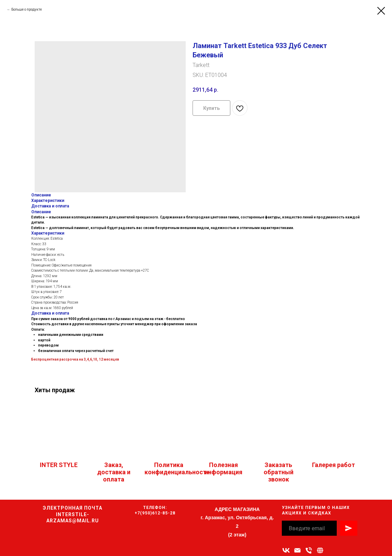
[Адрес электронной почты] (297, 550)
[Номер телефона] (309, 550)
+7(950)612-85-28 (155, 513)
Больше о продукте (27, 9)
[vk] (286, 550)
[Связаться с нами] (320, 550)
